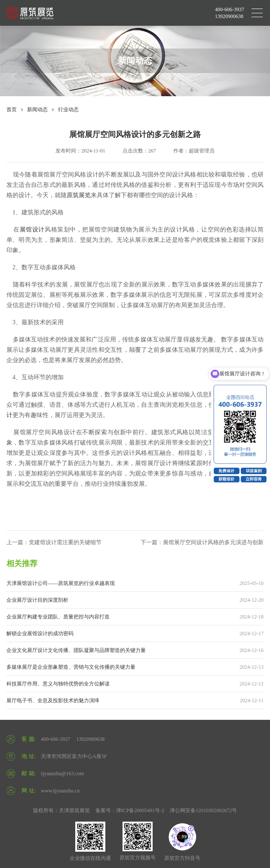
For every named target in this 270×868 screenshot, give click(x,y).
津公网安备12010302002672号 (203, 810)
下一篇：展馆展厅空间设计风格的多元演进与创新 (202, 542)
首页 (12, 110)
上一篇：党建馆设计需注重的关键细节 (54, 542)
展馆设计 (32, 230)
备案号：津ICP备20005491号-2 (130, 810)
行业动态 (68, 110)
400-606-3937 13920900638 (230, 13)
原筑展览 (79, 195)
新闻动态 (37, 110)
